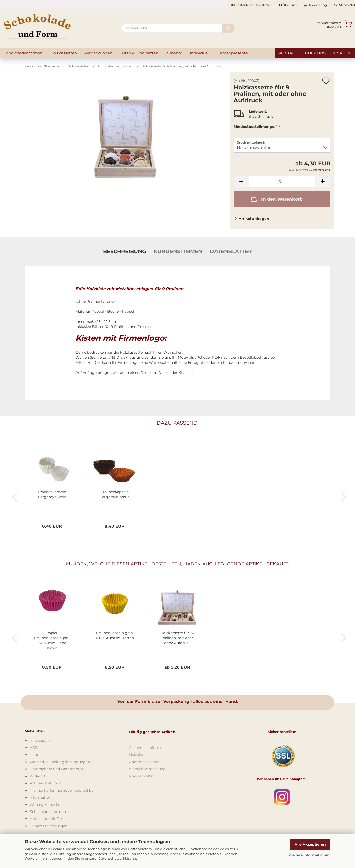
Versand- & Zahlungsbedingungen (60, 762)
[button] (241, 182)
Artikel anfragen (254, 219)
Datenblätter (231, 251)
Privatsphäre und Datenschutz (57, 769)
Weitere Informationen (309, 855)
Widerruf (38, 776)
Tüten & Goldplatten (139, 53)
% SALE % (342, 53)
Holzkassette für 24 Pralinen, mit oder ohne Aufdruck (177, 638)
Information (40, 797)
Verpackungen (98, 53)
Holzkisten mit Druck (49, 819)
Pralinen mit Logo (46, 783)
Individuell (200, 53)
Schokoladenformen (24, 53)
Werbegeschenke (45, 804)
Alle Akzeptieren (310, 844)
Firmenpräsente (233, 53)
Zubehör (174, 53)
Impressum (40, 740)
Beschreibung (125, 251)
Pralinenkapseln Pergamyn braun (115, 494)
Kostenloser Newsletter (251, 5)
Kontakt (288, 53)
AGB (34, 748)
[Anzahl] (282, 182)
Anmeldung (315, 5)
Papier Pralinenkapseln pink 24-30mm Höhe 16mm (52, 640)
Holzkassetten (64, 53)
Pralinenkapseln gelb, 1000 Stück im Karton (115, 635)
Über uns (288, 5)
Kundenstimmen (178, 251)
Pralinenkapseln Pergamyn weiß (52, 494)
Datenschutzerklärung (117, 858)
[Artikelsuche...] (228, 28)
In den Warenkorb (276, 199)
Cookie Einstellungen (49, 826)
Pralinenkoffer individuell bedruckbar (62, 790)
